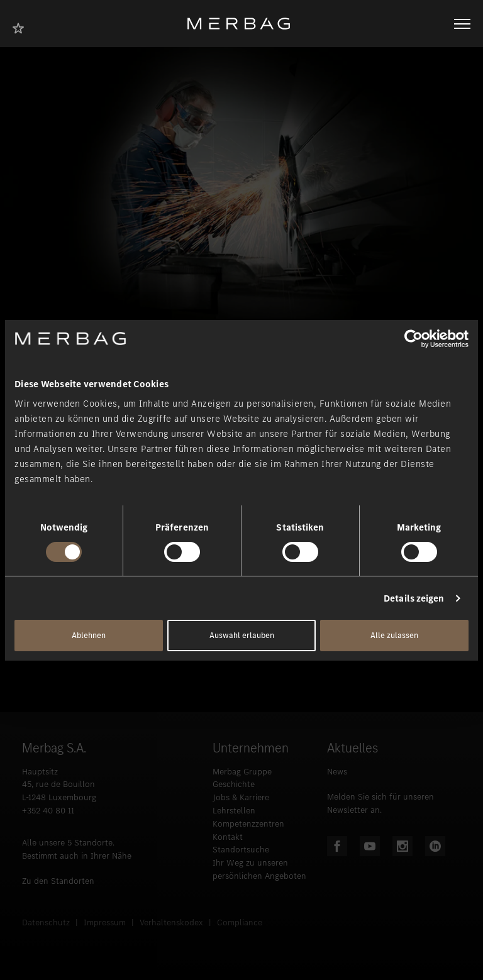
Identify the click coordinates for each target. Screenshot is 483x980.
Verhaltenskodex (171, 922)
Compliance (240, 922)
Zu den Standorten (58, 881)
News (337, 772)
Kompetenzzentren (248, 824)
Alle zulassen (394, 635)
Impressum (105, 922)
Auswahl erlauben (242, 635)
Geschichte (234, 784)
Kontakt (228, 837)
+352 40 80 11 (48, 811)
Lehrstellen (234, 811)
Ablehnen (89, 635)
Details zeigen (414, 598)
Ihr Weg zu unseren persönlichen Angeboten (259, 869)
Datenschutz (46, 922)
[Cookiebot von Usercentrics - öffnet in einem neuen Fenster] (414, 338)
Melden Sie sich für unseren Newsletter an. (380, 803)
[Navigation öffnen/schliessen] (462, 24)
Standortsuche (241, 850)
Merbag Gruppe (242, 772)
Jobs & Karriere (241, 797)
